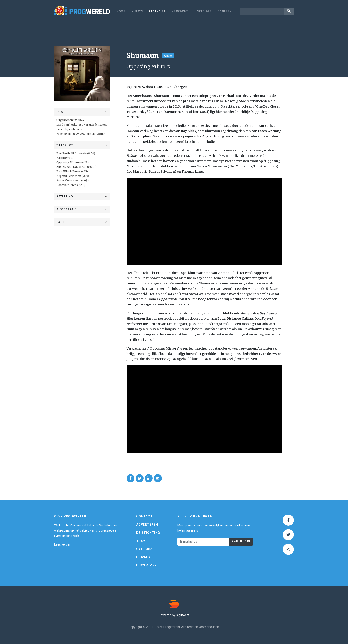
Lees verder (62, 545)
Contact (144, 517)
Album (168, 56)
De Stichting (148, 533)
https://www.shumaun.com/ (86, 134)
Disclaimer (146, 565)
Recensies (157, 11)
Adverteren (147, 525)
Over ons (144, 549)
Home (121, 11)
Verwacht (180, 11)
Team (141, 541)
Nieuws (137, 11)
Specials (204, 11)
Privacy (143, 557)
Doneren (225, 11)
